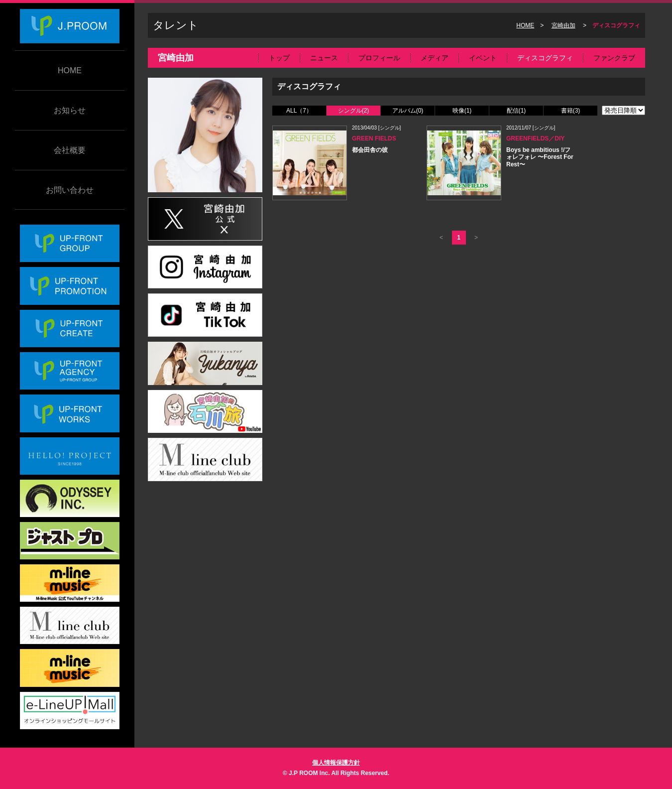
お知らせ (70, 110)
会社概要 (70, 150)
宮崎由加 (563, 25)
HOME (70, 70)
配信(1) (516, 111)
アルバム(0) (408, 111)
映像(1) (462, 111)
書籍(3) (571, 111)
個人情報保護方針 (336, 763)
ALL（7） (299, 111)
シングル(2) (354, 111)
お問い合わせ (70, 190)
